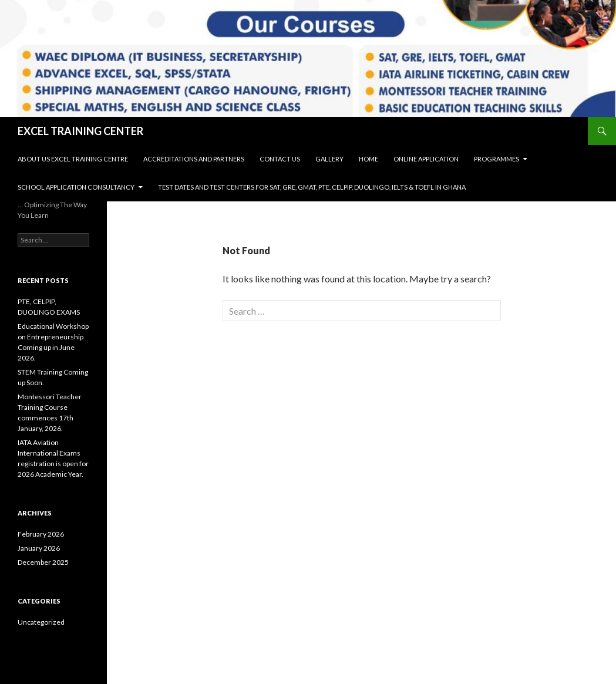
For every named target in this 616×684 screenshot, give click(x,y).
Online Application (426, 159)
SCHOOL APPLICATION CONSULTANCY (76, 187)
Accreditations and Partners (194, 159)
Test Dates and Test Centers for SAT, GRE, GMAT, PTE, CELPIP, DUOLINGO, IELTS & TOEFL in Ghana (312, 187)
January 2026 (39, 548)
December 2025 (43, 562)
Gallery (329, 159)
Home (368, 159)
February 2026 (41, 534)
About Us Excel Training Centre (73, 159)
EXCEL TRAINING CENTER (80, 131)
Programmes (496, 159)
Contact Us (280, 159)
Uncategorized (41, 622)
